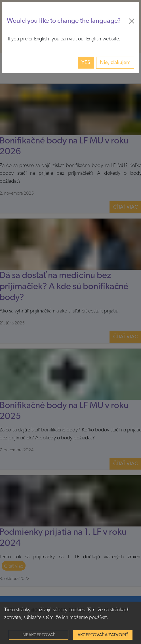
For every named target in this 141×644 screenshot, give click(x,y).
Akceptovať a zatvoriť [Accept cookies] (103, 635)
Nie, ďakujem (115, 62)
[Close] (132, 21)
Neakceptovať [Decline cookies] (39, 635)
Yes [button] (86, 62)
